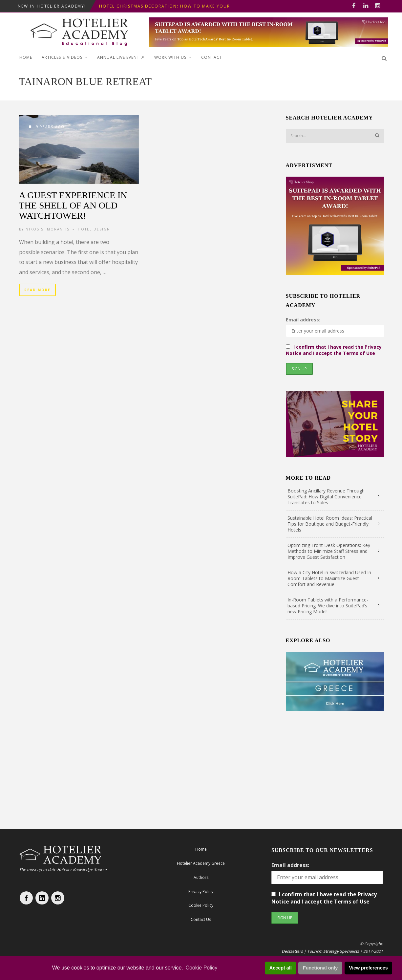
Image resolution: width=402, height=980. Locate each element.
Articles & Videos (62, 57)
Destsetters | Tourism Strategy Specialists (320, 951)
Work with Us (170, 57)
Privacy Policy (201, 892)
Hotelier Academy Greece (201, 863)
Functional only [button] (320, 968)
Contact (212, 57)
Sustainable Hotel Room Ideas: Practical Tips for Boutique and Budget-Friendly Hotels (330, 524)
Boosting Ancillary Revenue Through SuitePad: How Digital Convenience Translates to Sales (326, 497)
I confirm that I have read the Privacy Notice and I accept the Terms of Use (334, 350)
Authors (201, 877)
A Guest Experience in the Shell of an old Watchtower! (73, 205)
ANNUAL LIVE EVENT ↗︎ (121, 57)
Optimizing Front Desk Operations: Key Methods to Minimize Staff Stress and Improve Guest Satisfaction (329, 551)
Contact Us (201, 919)
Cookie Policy (201, 968)
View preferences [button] (369, 968)
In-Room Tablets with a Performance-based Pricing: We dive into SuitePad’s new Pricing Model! (328, 606)
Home (26, 57)
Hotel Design (94, 229)
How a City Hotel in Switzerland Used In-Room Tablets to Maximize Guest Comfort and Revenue (330, 578)
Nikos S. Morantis (48, 229)
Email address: (303, 320)
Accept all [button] (281, 968)
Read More (37, 290)
